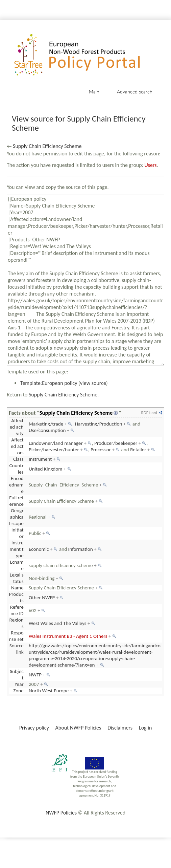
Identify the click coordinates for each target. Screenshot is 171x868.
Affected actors (17, 446)
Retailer (138, 450)
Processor (101, 450)
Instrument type (17, 549)
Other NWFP (42, 598)
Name (17, 588)
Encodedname (16, 485)
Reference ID (17, 610)
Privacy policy (34, 728)
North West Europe (49, 691)
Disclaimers (120, 728)
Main (94, 92)
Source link (17, 649)
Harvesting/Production (98, 424)
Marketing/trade (46, 424)
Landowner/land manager (56, 443)
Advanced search (135, 92)
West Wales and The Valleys (58, 623)
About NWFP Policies (78, 728)
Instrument (40, 459)
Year (19, 684)
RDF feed (149, 413)
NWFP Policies (61, 813)
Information (81, 549)
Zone (18, 691)
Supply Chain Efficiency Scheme (47, 146)
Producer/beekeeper (116, 443)
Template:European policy (49, 383)
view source (93, 383)
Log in (145, 728)
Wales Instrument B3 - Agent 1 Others (68, 636)
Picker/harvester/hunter (54, 450)
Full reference (16, 501)
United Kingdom (46, 469)
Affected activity (17, 427)
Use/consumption (47, 430)
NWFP (35, 675)
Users (151, 165)
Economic (39, 549)
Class (18, 459)
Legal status (17, 578)
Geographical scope (16, 517)
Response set (16, 636)
